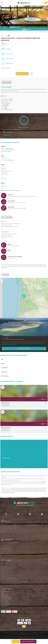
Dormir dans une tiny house (6, 547)
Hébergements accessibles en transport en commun (11, 575)
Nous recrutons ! (4, 606)
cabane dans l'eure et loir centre (17, 265)
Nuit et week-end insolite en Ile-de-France (9, 532)
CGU (28, 633)
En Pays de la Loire (5, 530)
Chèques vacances (5, 595)
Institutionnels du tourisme (6, 598)
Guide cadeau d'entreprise (6, 577)
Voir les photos (24, 25)
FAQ (29, 634)
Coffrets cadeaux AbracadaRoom (8, 578)
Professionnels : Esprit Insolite (7, 589)
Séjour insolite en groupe (6, 599)
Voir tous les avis (7, 135)
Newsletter (3, 590)
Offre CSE (3, 593)
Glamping (3, 565)
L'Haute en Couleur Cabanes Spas (31, 32)
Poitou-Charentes (4, 566)
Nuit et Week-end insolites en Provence (9, 529)
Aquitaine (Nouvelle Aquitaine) (11, 32)
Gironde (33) (7, 339)
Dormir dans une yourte (6, 550)
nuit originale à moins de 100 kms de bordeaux (33, 265)
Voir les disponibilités (28, 641)
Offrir (17, 641)
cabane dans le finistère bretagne (39, 491)
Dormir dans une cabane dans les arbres (9, 542)
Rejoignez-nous (14, 634)
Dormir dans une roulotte (6, 548)
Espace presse (15, 633)
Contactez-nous (34, 634)
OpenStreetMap (41, 317)
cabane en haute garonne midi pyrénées (20, 266)
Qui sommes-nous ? (7, 633)
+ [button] (2, 280)
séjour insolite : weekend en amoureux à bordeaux (22, 491)
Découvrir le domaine (24, 349)
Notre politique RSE (5, 596)
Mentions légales (23, 633)
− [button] (2, 281)
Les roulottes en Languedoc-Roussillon (8, 568)
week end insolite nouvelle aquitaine (31, 488)
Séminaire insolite (4, 602)
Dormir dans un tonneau (6, 551)
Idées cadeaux (4, 574)
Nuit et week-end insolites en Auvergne (9, 527)
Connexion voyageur (22, 634)
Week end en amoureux (6, 571)
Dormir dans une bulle (5, 545)
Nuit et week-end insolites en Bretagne (9, 526)
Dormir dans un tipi (5, 553)
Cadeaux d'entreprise (5, 592)
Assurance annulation (5, 605)
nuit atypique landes (35, 490)
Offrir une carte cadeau (23, 74)
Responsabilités (34, 633)
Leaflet (36, 317)
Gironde (21, 32)
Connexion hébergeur (5, 603)
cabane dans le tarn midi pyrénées (8, 493)
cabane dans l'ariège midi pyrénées (24, 490)
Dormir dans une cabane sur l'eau (8, 544)
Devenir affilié (42, 633)
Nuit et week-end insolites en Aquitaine (9, 524)
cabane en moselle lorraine (35, 266)
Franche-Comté (4, 563)
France (2, 32)
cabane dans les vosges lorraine (17, 488)
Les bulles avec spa (5, 569)
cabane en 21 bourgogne (11, 490)
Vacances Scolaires (5, 600)
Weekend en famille (5, 572)
